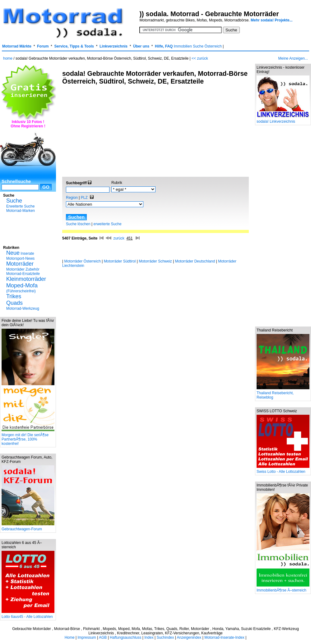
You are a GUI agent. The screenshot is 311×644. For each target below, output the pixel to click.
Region (72, 198)
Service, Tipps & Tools (74, 46)
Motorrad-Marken (21, 211)
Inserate (20, 253)
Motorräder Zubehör (23, 269)
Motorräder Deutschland (195, 261)
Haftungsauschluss (125, 637)
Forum (43, 46)
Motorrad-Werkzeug (23, 308)
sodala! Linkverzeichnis (283, 120)
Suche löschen (78, 224)
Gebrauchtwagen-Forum (28, 527)
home (8, 58)
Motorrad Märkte (17, 46)
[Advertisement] (28, 228)
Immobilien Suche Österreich (198, 46)
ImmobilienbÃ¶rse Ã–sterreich (283, 589)
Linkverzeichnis (114, 46)
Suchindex (165, 637)
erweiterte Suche (108, 224)
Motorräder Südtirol (120, 261)
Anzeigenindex (189, 637)
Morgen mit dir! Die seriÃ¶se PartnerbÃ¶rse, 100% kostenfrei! (28, 438)
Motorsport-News (20, 258)
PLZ (84, 198)
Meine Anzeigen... (293, 58)
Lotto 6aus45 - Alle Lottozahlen (28, 615)
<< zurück (200, 58)
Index (149, 637)
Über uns (141, 46)
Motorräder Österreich (82, 261)
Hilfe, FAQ (164, 46)
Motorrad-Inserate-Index (224, 637)
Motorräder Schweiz (155, 261)
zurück (119, 238)
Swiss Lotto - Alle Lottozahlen (283, 470)
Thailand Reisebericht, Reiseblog (283, 393)
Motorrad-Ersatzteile (23, 274)
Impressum (87, 637)
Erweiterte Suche (20, 206)
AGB (103, 637)
